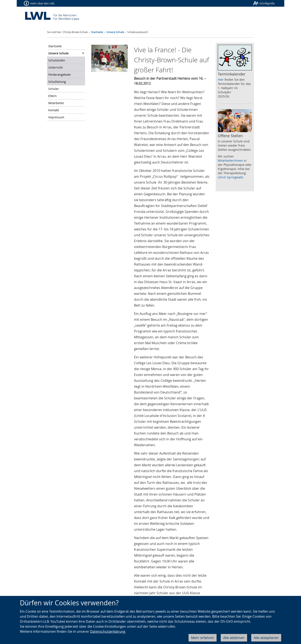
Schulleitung (57, 82)
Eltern (52, 96)
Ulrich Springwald (230, 177)
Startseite (97, 32)
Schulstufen (57, 60)
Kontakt (54, 110)
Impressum (56, 117)
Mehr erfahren (203, 638)
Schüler (54, 89)
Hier (221, 80)
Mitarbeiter (56, 103)
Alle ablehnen (234, 638)
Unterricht (55, 67)
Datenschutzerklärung (108, 631)
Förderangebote (59, 75)
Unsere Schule (115, 32)
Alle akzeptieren (266, 638)
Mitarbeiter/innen (230, 160)
